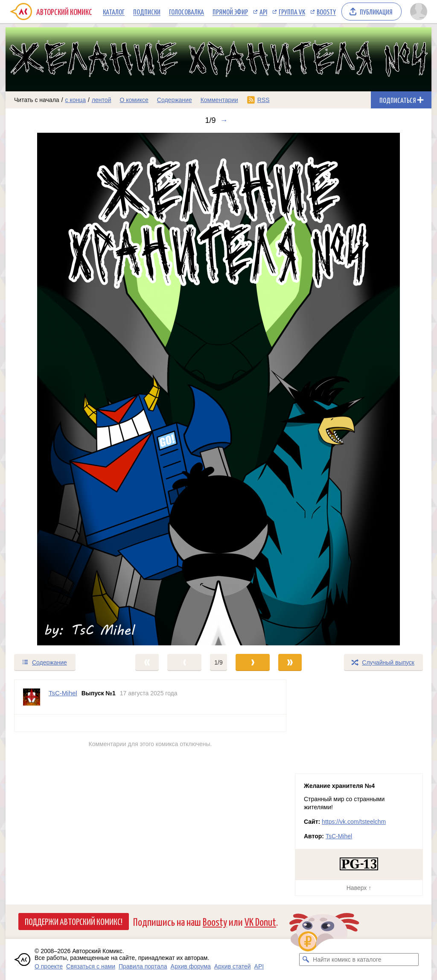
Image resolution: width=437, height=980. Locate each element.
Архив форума (191, 966)
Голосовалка (186, 12)
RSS (264, 100)
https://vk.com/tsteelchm (354, 822)
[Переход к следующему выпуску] (218, 389)
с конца (76, 100)
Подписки (147, 12)
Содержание (175, 100)
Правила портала (143, 966)
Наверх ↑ (359, 888)
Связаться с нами (91, 966)
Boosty (326, 12)
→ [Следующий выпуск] (224, 120)
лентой (102, 100)
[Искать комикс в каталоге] (306, 960)
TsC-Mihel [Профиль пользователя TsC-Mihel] (63, 693)
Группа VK (292, 12)
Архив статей (233, 966)
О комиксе (134, 100)
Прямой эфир (230, 12)
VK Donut (260, 921)
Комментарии (219, 100)
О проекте (49, 966)
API (263, 12)
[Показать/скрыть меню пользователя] (419, 12)
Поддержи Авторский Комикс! (74, 921)
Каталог (114, 12)
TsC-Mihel (339, 836)
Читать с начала (37, 100)
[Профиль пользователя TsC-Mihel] (32, 697)
